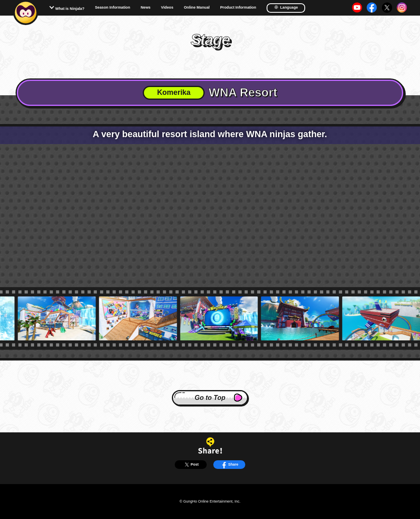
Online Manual (197, 8)
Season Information (112, 8)
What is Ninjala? (70, 9)
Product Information (238, 8)
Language (286, 7)
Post (191, 465)
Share (229, 465)
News (146, 8)
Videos (167, 8)
